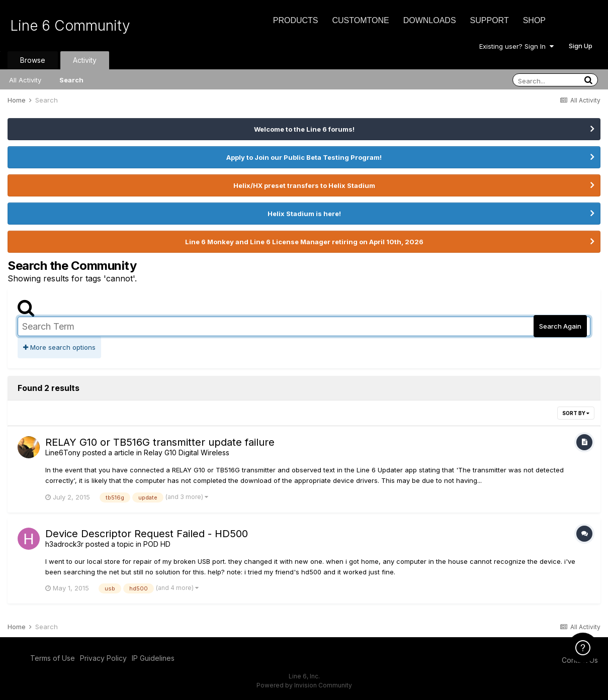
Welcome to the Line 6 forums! (304, 129)
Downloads (430, 20)
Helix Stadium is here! (304, 214)
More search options (59, 347)
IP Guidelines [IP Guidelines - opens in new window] (153, 658)
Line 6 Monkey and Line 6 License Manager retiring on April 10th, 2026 (304, 242)
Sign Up (581, 46)
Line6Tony (63, 453)
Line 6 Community (70, 26)
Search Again (560, 326)
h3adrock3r (64, 544)
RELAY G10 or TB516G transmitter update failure (160, 442)
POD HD (157, 544)
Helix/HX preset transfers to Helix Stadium (304, 185)
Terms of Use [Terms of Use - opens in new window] (53, 658)
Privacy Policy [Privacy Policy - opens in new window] (103, 658)
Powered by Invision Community (304, 685)
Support (490, 20)
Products (296, 20)
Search (71, 80)
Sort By (576, 413)
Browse (33, 60)
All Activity (25, 80)
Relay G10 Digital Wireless (187, 453)
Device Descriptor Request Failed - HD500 (147, 534)
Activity (85, 60)
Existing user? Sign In (516, 46)
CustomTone (360, 20)
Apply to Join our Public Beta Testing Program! (304, 157)
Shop (534, 20)
